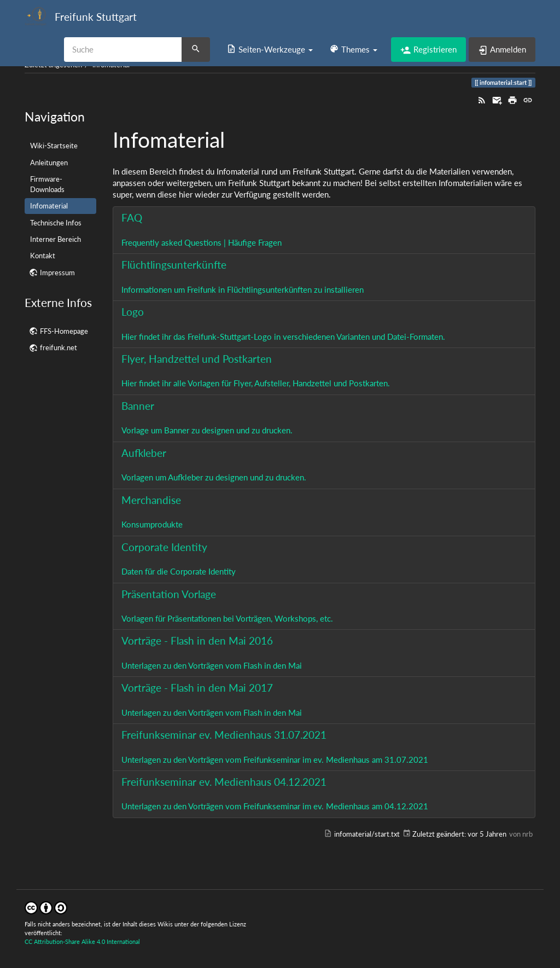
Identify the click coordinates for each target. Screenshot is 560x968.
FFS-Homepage (64, 331)
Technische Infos (56, 223)
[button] (270, 49)
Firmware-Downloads (47, 184)
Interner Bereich (56, 239)
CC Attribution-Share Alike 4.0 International (82, 941)
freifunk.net (59, 347)
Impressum (57, 273)
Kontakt (43, 256)
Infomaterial (49, 206)
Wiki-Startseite (54, 146)
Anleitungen (49, 163)
